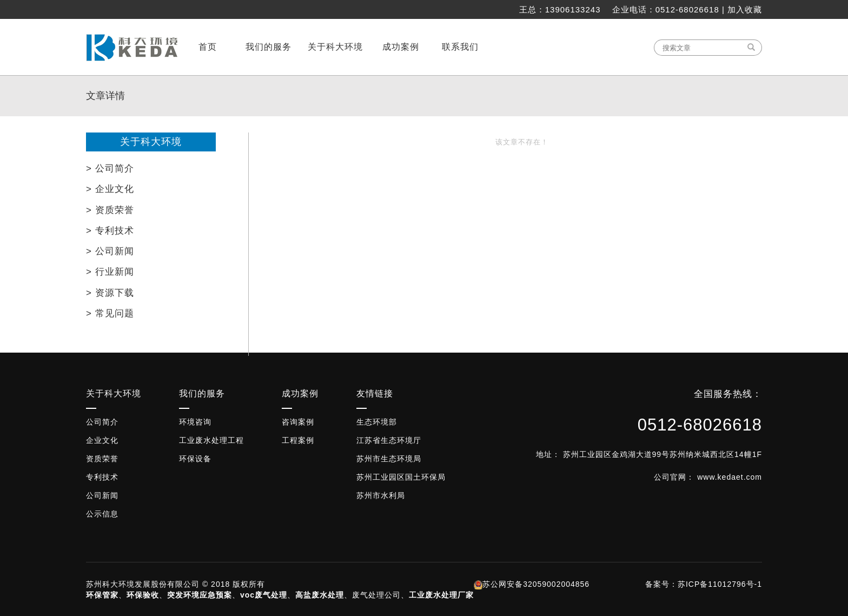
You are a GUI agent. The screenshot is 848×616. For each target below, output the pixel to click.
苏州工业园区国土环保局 (401, 477)
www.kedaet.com (730, 477)
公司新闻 (102, 495)
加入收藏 (745, 9)
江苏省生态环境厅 (389, 440)
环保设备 (195, 459)
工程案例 (298, 440)
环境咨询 (195, 422)
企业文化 (102, 440)
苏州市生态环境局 (389, 459)
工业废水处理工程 (211, 440)
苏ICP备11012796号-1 (720, 584)
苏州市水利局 (381, 495)
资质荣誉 (102, 459)
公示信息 (102, 514)
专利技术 (102, 477)
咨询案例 (298, 422)
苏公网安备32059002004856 (536, 584)
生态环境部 (377, 422)
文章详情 (105, 96)
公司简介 (102, 422)
